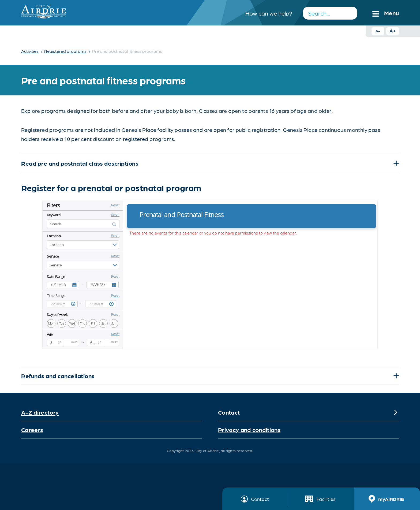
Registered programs (65, 51)
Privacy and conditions (249, 429)
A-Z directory (40, 412)
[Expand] (396, 163)
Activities (30, 51)
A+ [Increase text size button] (393, 30)
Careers (32, 429)
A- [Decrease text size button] (378, 31)
